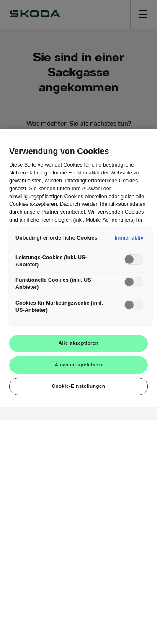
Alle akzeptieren (79, 343)
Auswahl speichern (78, 365)
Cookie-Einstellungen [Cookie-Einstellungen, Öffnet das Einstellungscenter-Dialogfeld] (79, 386)
